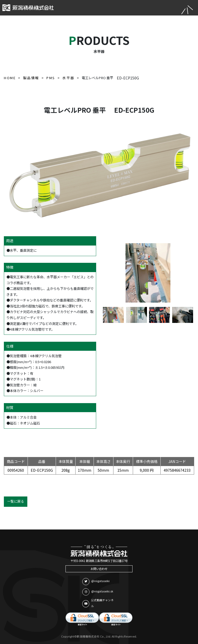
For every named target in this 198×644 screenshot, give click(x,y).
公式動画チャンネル (98, 603)
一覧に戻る (16, 501)
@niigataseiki (96, 582)
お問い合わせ (99, 569)
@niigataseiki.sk (98, 592)
